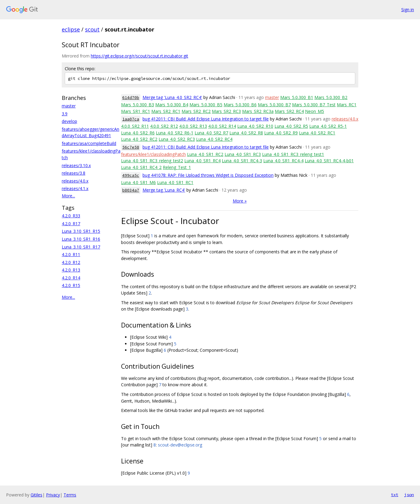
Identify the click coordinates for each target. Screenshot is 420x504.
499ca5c (131, 175)
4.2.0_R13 (71, 270)
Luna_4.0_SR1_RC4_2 (141, 167)
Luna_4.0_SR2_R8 (246, 133)
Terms (70, 495)
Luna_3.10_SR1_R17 (81, 247)
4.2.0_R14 (71, 278)
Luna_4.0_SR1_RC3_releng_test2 (152, 161)
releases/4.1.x (75, 188)
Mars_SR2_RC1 (166, 111)
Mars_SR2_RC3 (226, 111)
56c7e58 (131, 147)
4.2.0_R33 (71, 216)
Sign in (408, 10)
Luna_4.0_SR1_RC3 (243, 154)
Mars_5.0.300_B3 (138, 105)
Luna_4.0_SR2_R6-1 (175, 133)
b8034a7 (131, 190)
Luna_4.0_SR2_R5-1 (328, 126)
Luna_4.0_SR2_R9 (281, 133)
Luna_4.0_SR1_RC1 (175, 182)
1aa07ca (131, 119)
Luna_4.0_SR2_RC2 (139, 139)
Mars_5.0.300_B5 (206, 105)
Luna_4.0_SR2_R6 (138, 133)
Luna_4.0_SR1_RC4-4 (283, 161)
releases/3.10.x (76, 165)
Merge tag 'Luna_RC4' (164, 190)
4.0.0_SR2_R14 (222, 126)
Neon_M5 (315, 111)
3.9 (65, 114)
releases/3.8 (74, 173)
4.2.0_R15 (71, 285)
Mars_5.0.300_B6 (240, 105)
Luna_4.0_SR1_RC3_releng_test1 (293, 154)
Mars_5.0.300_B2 (331, 97)
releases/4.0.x (75, 181)
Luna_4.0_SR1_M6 (138, 182)
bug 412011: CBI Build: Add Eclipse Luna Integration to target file (206, 119)
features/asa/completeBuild (89, 143)
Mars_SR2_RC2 (196, 111)
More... (68, 196)
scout (92, 29)
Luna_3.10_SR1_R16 (81, 239)
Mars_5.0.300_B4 (172, 105)
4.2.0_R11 (71, 254)
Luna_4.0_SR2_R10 (255, 126)
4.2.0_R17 (71, 224)
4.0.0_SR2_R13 (193, 126)
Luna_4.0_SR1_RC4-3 (242, 161)
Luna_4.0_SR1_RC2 (205, 154)
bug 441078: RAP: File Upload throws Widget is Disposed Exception (208, 175)
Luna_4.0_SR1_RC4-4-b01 (329, 161)
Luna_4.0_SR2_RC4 (214, 139)
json (409, 495)
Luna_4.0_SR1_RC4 (202, 161)
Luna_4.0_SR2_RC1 (317, 133)
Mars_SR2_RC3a (258, 111)
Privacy (53, 495)
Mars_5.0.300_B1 (297, 97)
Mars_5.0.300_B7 (274, 105)
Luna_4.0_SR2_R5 (291, 126)
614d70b (131, 98)
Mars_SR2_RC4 (289, 111)
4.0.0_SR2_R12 (164, 126)
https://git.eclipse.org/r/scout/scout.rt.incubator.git (139, 56)
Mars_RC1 (347, 105)
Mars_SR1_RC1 (136, 111)
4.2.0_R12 (71, 262)
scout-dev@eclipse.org (180, 445)
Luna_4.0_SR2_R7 (211, 133)
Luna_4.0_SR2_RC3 (177, 139)
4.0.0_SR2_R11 (135, 126)
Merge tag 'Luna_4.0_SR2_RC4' (172, 97)
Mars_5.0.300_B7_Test (314, 105)
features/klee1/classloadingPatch (153, 154)
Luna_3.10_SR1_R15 (81, 231)
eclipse (71, 29)
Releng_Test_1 (177, 167)
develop (69, 121)
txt (395, 495)
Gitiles (36, 495)
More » (240, 201)
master (69, 106)
